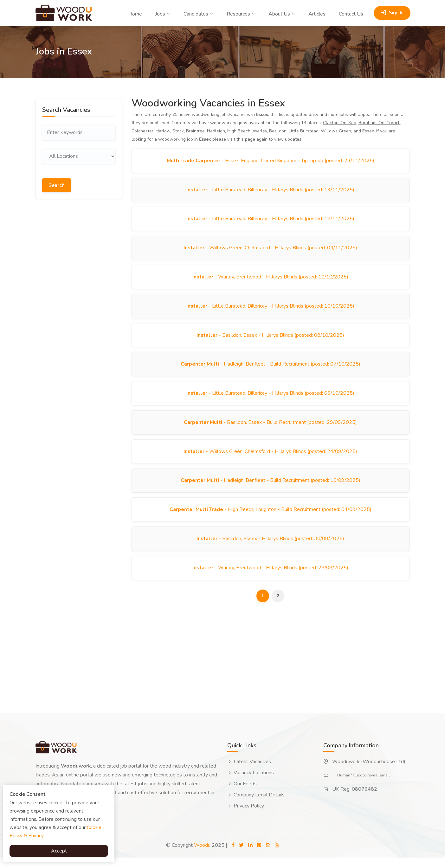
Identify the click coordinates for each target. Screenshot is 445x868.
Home (135, 14)
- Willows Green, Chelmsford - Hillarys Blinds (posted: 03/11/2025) (270, 250)
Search (57, 184)
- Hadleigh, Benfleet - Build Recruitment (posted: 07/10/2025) (271, 369)
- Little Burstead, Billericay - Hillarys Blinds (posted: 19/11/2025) (270, 191)
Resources (238, 14)
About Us (279, 14)
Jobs (160, 14)
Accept (59, 851)
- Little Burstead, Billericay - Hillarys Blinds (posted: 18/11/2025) (270, 220)
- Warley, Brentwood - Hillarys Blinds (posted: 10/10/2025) (270, 280)
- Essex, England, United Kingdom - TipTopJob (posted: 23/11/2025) (271, 161)
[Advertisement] (79, 303)
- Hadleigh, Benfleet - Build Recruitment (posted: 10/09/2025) (271, 488)
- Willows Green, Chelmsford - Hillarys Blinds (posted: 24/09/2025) (270, 459)
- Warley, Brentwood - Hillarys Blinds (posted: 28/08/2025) (270, 578)
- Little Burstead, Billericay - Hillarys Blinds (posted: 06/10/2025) (270, 399)
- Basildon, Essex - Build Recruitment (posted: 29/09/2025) (270, 429)
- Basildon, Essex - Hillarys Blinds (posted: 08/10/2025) (270, 340)
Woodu (202, 856)
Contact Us (351, 14)
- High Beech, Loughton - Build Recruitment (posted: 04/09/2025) (271, 518)
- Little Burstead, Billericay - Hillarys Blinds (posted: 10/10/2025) (270, 310)
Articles (317, 14)
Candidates (196, 14)
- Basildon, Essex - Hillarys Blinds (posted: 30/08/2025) (270, 548)
